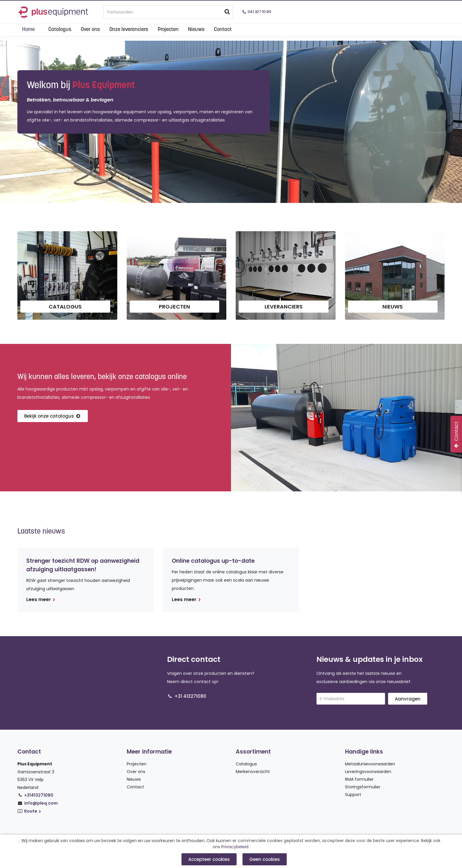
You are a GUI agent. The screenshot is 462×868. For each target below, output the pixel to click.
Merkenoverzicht (253, 772)
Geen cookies (265, 859)
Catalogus (60, 30)
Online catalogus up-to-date (213, 561)
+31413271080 (39, 795)
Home (28, 30)
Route (33, 811)
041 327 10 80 (259, 12)
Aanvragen (408, 699)
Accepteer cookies (209, 859)
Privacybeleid (235, 847)
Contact (223, 30)
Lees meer (41, 599)
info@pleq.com (41, 803)
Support (353, 795)
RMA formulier (359, 779)
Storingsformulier (363, 787)
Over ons (90, 30)
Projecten (168, 30)
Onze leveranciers (129, 30)
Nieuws (196, 30)
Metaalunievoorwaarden (370, 764)
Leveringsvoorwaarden (368, 772)
